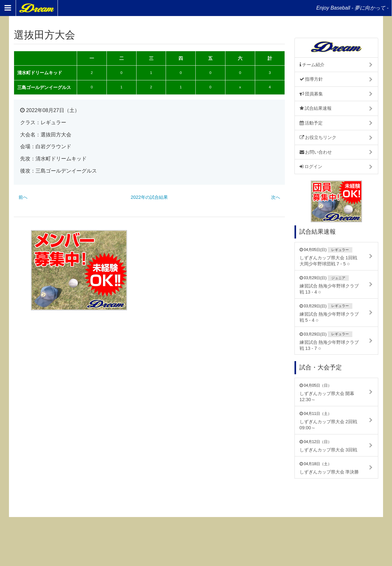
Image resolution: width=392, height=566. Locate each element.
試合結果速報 (316, 108)
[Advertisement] (219, 270)
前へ (23, 197)
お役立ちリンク (318, 137)
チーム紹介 (312, 65)
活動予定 (311, 123)
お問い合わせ (316, 152)
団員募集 (311, 94)
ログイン (311, 166)
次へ (276, 197)
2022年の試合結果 (149, 197)
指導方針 (311, 79)
